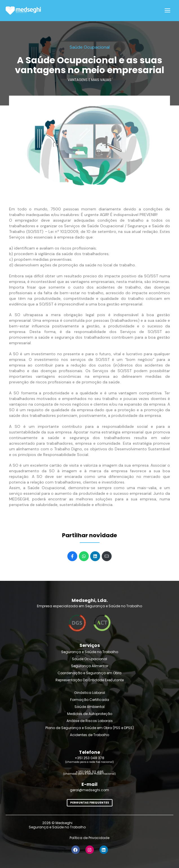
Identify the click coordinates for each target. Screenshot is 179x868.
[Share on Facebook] (72, 556)
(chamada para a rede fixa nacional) (89, 762)
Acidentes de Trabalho (89, 735)
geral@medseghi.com (89, 790)
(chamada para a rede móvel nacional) (89, 774)
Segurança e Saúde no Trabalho (90, 652)
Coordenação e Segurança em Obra (89, 673)
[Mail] (107, 556)
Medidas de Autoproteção (90, 714)
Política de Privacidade (89, 838)
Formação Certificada (90, 700)
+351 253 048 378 (89, 758)
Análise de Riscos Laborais (90, 721)
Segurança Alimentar (90, 666)
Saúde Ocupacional (89, 659)
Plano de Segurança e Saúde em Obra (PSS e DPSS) (90, 728)
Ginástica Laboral (90, 693)
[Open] (167, 10)
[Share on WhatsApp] (84, 556)
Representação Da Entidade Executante (90, 680)
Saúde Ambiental (89, 707)
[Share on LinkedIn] (95, 556)
